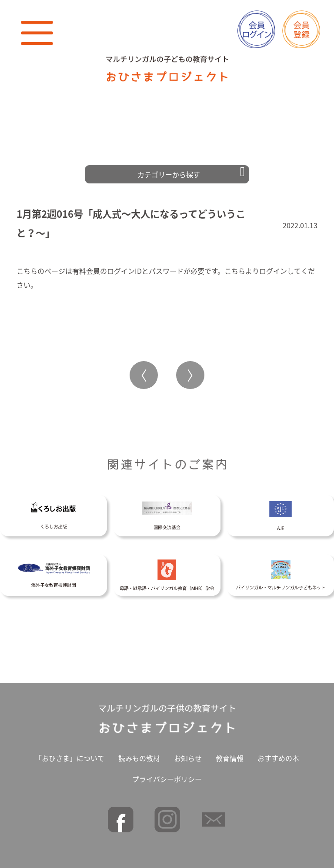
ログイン (273, 268)
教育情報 (230, 755)
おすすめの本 (278, 755)
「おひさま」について (70, 755)
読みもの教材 (139, 755)
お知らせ (188, 755)
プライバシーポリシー (167, 776)
